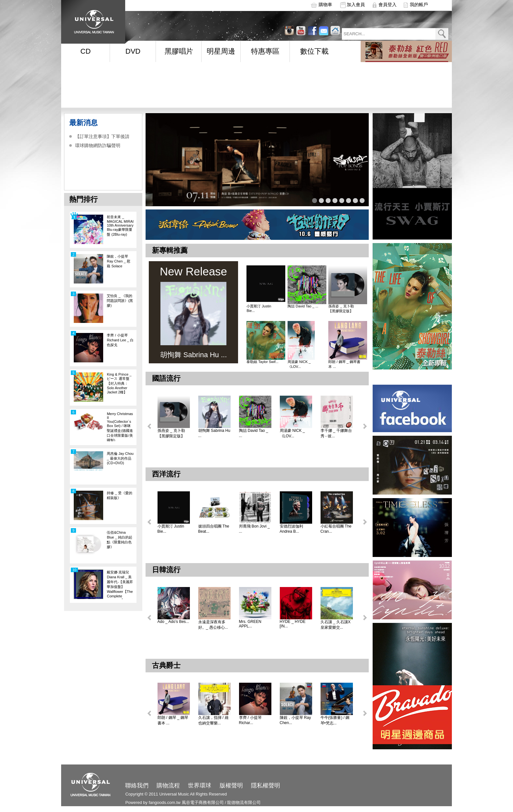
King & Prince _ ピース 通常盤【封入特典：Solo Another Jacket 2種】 (119, 383)
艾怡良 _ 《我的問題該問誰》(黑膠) (120, 301)
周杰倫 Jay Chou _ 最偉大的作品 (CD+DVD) (120, 458)
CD (86, 51)
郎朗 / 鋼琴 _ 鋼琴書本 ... (344, 364)
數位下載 (314, 51)
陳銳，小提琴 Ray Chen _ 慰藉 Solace (118, 261)
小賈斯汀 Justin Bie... (259, 308)
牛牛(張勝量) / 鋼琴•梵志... (335, 720)
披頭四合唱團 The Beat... (214, 529)
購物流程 (168, 785)
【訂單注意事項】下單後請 (102, 136)
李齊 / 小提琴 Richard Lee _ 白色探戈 (120, 340)
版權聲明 (231, 785)
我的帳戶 (419, 5)
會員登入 (387, 5)
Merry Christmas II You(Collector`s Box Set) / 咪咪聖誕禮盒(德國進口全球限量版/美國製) (120, 427)
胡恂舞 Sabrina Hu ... (214, 433)
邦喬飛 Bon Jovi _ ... (254, 529)
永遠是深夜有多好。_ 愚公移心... (213, 625)
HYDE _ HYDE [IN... (293, 624)
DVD (133, 51)
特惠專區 (265, 51)
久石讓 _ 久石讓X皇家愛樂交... (336, 625)
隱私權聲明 (266, 785)
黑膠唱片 (179, 51)
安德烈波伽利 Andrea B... (291, 529)
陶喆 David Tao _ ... (303, 306)
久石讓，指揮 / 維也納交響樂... (213, 720)
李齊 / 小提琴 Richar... (250, 720)
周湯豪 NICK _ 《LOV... (299, 364)
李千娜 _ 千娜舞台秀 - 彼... (336, 433)
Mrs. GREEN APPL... (250, 624)
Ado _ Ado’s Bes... (173, 622)
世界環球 (200, 785)
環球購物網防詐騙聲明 (98, 145)
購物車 (325, 5)
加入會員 (356, 5)
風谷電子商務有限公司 (203, 802)
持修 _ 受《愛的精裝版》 (119, 495)
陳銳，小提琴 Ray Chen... (295, 720)
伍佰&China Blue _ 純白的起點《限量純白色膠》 (119, 540)
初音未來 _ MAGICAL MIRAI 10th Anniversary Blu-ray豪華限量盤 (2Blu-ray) (120, 226)
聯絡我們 (137, 785)
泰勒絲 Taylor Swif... (262, 362)
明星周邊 (221, 51)
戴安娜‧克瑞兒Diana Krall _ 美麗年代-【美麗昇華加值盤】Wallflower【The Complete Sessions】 (120, 585)
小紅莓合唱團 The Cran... (336, 529)
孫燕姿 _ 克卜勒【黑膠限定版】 (341, 309)
